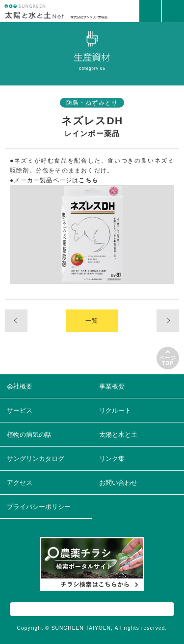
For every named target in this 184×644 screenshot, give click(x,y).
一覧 (92, 321)
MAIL (150, 11)
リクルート (115, 410)
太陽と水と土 (118, 434)
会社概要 (20, 386)
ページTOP (168, 361)
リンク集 (112, 459)
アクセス (20, 483)
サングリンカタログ (36, 459)
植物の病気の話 (29, 434)
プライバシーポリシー (39, 507)
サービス (20, 410)
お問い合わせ (118, 483)
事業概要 (112, 386)
